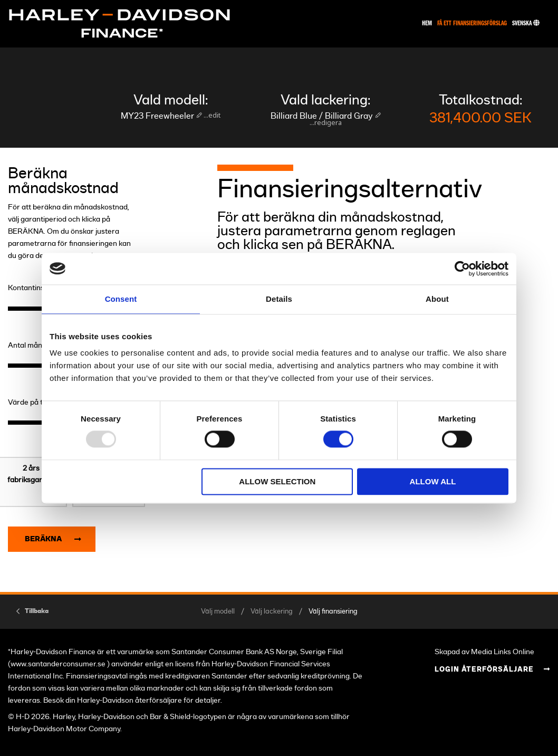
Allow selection (277, 481)
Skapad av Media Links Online (484, 652)
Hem (427, 23)
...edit (211, 115)
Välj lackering (272, 612)
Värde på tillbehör (38, 403)
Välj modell (218, 612)
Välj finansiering (333, 612)
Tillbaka (37, 611)
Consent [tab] (121, 299)
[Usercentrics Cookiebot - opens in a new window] (462, 269)
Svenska (526, 23)
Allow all (433, 481)
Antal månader (33, 346)
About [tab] (437, 299)
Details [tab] (279, 299)
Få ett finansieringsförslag (472, 23)
